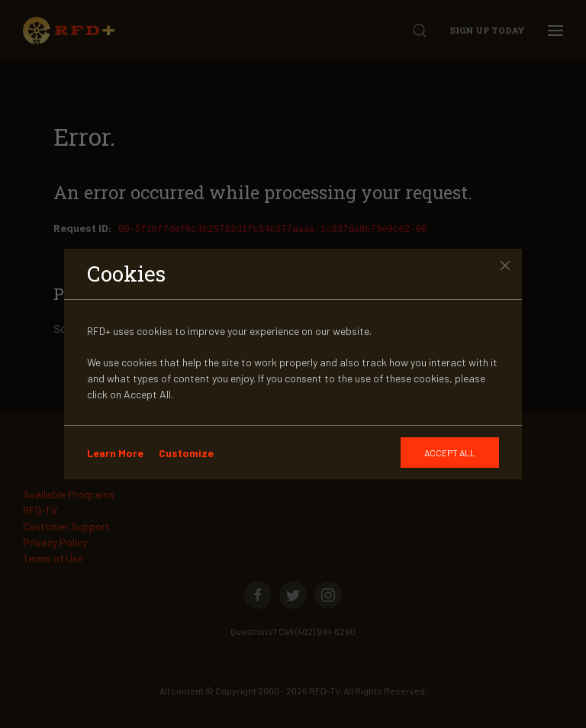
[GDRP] (450, 453)
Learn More (115, 453)
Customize (186, 453)
